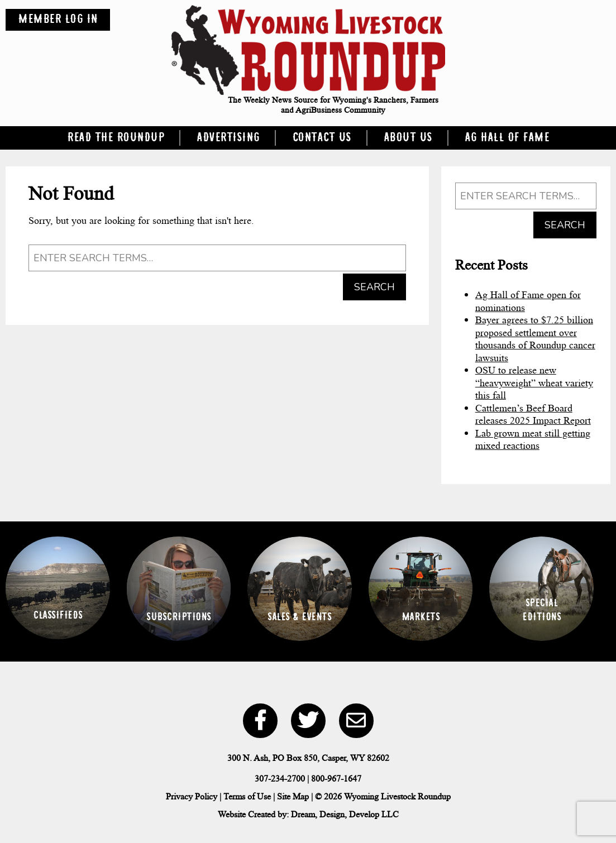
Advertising (228, 138)
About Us (408, 138)
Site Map (293, 796)
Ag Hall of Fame (507, 138)
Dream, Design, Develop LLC (345, 814)
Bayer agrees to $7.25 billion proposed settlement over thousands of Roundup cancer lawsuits (535, 339)
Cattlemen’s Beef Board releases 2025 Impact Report (533, 415)
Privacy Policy (192, 796)
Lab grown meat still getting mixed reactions (533, 440)
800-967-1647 (336, 779)
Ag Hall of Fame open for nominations (528, 301)
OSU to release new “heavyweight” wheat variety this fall (534, 383)
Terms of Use (247, 796)
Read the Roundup (116, 138)
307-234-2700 (280, 779)
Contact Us (322, 138)
